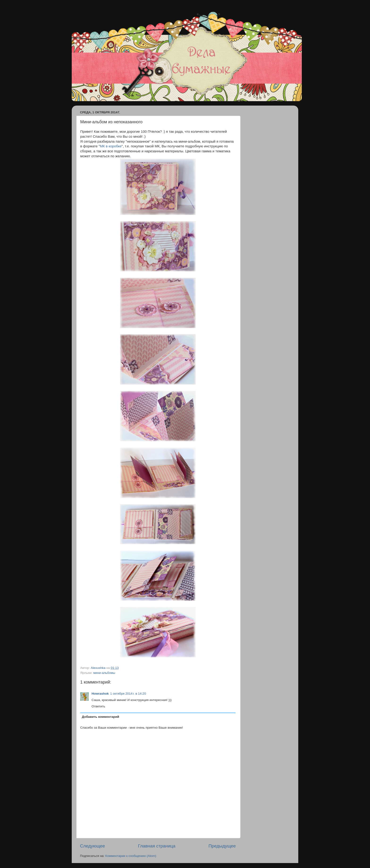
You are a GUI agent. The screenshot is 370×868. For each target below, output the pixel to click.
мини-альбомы (104, 673)
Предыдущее (222, 846)
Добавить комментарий (101, 717)
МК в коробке (111, 146)
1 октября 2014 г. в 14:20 (128, 694)
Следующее (92, 846)
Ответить (98, 706)
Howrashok (100, 694)
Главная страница (157, 846)
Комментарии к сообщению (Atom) (131, 856)
